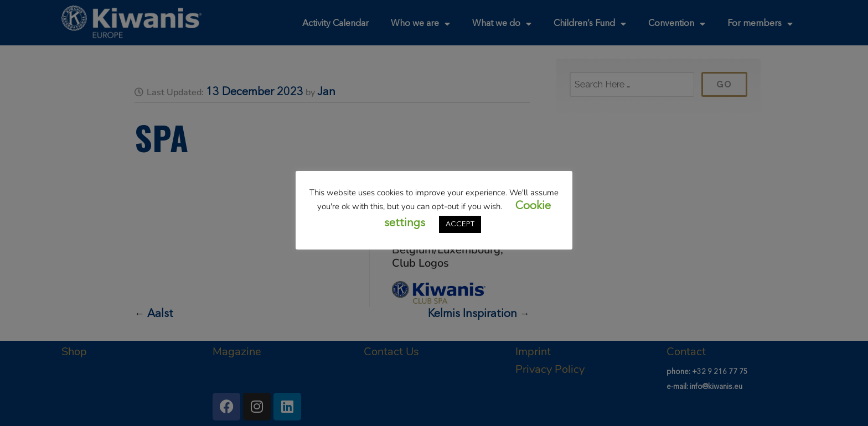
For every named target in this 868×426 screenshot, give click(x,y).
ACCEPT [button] (460, 224)
